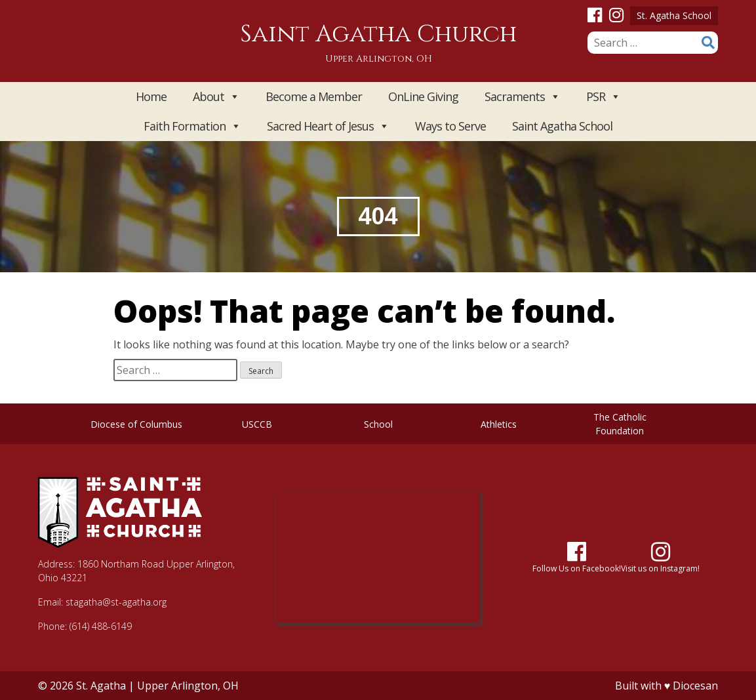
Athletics (499, 424)
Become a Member (314, 96)
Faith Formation (192, 126)
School (378, 424)
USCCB (257, 424)
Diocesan (695, 686)
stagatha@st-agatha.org (116, 602)
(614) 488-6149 (101, 626)
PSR (603, 97)
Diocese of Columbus (136, 424)
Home (151, 96)
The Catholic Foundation (620, 424)
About (216, 97)
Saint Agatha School (562, 126)
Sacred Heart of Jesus (328, 126)
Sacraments (522, 97)
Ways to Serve (450, 126)
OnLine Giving (423, 96)
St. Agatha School (674, 15)
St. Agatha (101, 686)
